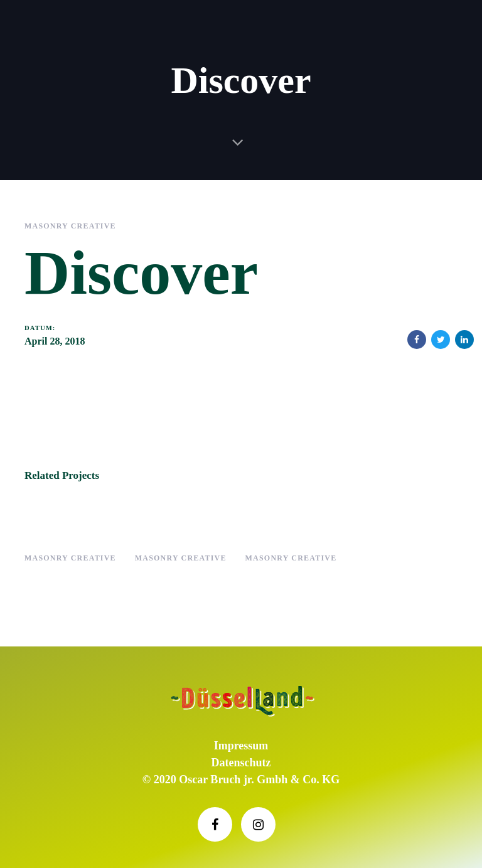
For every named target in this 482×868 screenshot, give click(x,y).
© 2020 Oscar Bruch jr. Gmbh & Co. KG (241, 780)
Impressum (241, 746)
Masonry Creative (70, 226)
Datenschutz (241, 763)
